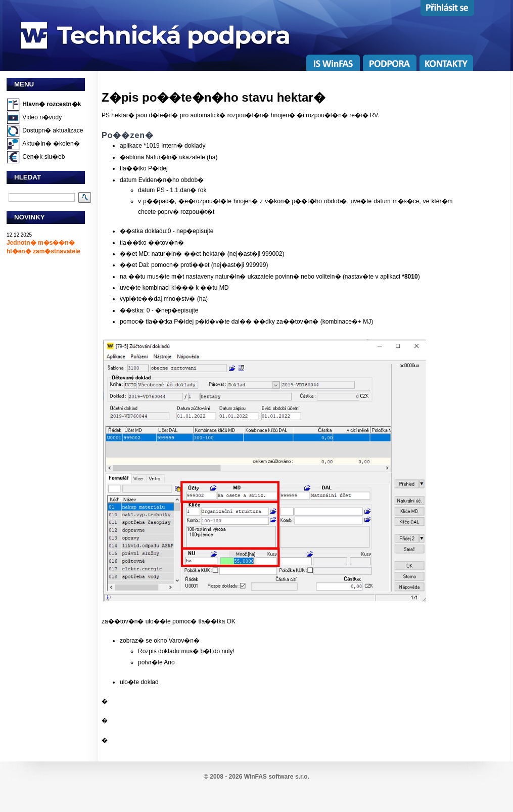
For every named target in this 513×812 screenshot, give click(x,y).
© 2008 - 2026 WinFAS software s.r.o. (256, 777)
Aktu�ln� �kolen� (51, 144)
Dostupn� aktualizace (53, 130)
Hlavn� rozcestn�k (52, 104)
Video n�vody (42, 117)
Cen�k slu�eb (43, 157)
